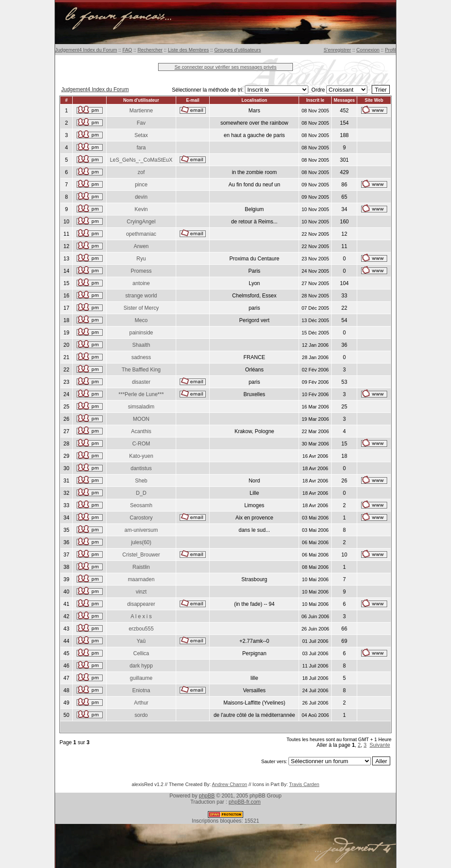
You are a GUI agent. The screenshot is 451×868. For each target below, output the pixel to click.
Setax (141, 135)
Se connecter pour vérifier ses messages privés (225, 67)
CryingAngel (141, 222)
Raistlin (141, 567)
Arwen (141, 246)
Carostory (141, 518)
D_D (141, 493)
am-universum (141, 530)
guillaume (141, 678)
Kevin (141, 209)
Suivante (380, 745)
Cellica (141, 653)
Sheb (141, 481)
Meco (141, 320)
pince (141, 185)
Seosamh (141, 505)
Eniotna (141, 690)
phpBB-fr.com (245, 802)
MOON (141, 419)
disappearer (141, 604)
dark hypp (141, 666)
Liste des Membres (188, 50)
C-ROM (141, 444)
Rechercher (150, 50)
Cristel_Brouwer (141, 555)
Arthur (141, 703)
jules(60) (141, 542)
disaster (141, 382)
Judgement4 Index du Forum (86, 50)
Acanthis (141, 431)
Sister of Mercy (141, 308)
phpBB (207, 796)
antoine (141, 283)
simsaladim (141, 407)
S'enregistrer (337, 50)
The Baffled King (141, 370)
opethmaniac (141, 234)
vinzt (141, 592)
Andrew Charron (229, 784)
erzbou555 (141, 629)
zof (141, 172)
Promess (141, 271)
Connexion (368, 50)
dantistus (141, 468)
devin (141, 197)
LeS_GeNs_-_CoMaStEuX (141, 160)
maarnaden (141, 579)
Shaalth (141, 345)
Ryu (141, 259)
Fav (141, 123)
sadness (141, 357)
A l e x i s (141, 616)
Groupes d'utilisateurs (237, 50)
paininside (141, 333)
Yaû (141, 641)
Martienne (141, 111)
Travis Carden (304, 784)
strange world (141, 296)
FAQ (127, 50)
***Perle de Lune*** (141, 394)
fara (141, 148)
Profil (390, 50)
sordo (141, 715)
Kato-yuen (141, 456)
